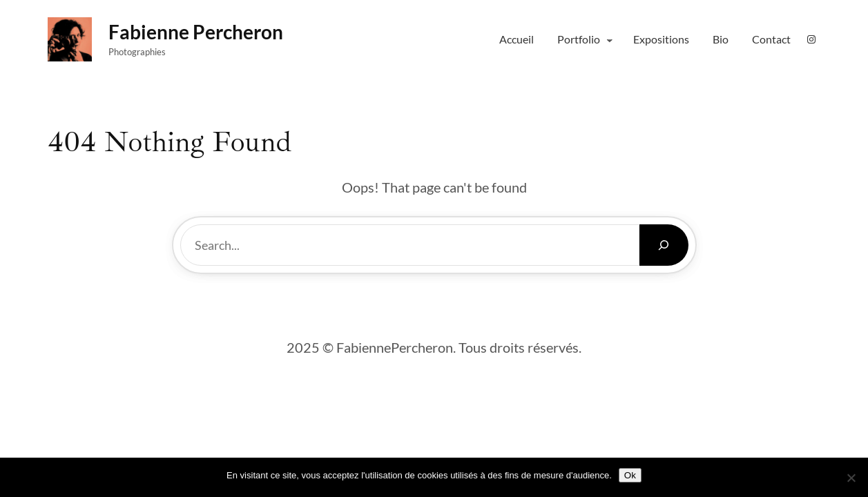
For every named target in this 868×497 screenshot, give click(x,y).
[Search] (664, 245)
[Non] (851, 478)
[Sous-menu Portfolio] (610, 39)
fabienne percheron (196, 32)
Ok (630, 475)
